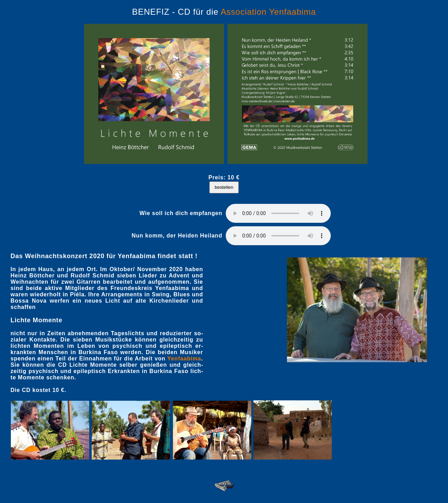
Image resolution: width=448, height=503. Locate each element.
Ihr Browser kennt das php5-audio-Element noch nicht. (278, 213)
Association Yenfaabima (268, 12)
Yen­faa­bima (184, 359)
